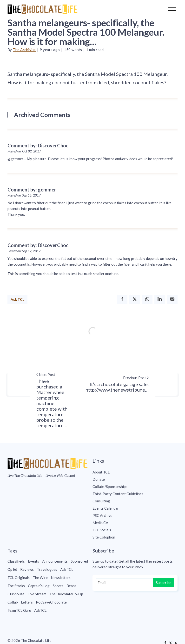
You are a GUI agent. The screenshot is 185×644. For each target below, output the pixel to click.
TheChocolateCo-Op (66, 594)
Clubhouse (16, 594)
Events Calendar (106, 508)
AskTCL (40, 610)
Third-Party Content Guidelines (118, 494)
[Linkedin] (160, 299)
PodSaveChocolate (51, 602)
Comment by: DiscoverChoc (38, 145)
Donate (99, 479)
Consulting (101, 501)
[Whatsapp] (147, 299)
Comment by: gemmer (32, 190)
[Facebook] (122, 299)
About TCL (101, 472)
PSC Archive (102, 515)
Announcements (55, 561)
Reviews (27, 569)
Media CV (100, 523)
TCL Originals (19, 578)
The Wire (40, 578)
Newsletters (61, 578)
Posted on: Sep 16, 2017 (24, 195)
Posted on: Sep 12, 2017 (24, 251)
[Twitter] (135, 299)
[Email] (172, 299)
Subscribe (164, 583)
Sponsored (79, 561)
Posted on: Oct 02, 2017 (24, 151)
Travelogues (47, 569)
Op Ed (12, 569)
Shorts (58, 586)
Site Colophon (104, 537)
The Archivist (24, 50)
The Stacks (16, 586)
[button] (172, 9)
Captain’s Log (39, 586)
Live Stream (37, 594)
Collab (13, 602)
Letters (27, 602)
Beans (71, 586)
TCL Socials (102, 530)
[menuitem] (135, 472)
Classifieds (16, 561)
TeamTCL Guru (19, 610)
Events (33, 561)
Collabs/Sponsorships (110, 486)
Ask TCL (17, 299)
